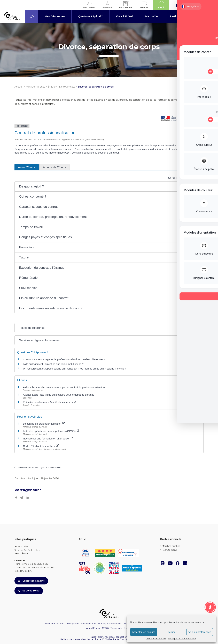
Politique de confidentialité (182, 639)
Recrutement (169, 550)
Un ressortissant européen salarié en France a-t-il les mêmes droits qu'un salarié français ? (75, 369)
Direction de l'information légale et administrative (38, 468)
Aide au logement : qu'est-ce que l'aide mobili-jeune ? (53, 364)
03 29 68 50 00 (29, 591)
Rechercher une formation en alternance (48, 439)
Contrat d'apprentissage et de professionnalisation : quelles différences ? (64, 359)
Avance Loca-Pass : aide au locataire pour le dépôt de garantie (59, 395)
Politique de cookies (156, 639)
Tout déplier (195, 178)
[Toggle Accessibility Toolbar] (210, 607)
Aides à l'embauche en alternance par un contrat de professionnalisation (64, 387)
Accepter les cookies (144, 632)
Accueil (19, 87)
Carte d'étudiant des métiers (41, 446)
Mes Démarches (36, 87)
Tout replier (175, 178)
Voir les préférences (200, 632)
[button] (109, 187)
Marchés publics (171, 546)
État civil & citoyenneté (62, 87)
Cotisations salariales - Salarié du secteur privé (50, 402)
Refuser (172, 632)
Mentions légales (54, 624)
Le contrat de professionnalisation (44, 424)
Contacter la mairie (31, 581)
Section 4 (124, 637)
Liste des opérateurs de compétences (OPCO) (51, 431)
